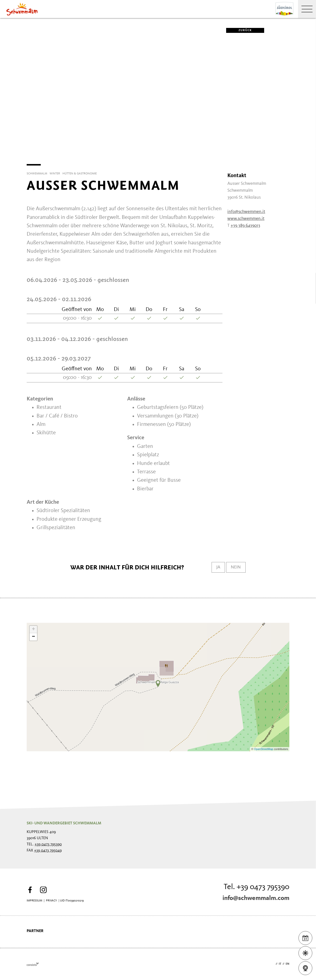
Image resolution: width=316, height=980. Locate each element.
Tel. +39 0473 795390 (257, 887)
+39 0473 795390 (48, 844)
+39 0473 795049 (48, 851)
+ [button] (33, 629)
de (273, 964)
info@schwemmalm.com (256, 898)
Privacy (51, 901)
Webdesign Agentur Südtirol (33, 964)
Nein (235, 567)
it (280, 964)
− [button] (33, 637)
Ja (216, 567)
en (287, 964)
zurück (239, 30)
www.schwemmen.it (246, 219)
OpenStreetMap (264, 749)
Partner (35, 931)
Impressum (34, 901)
